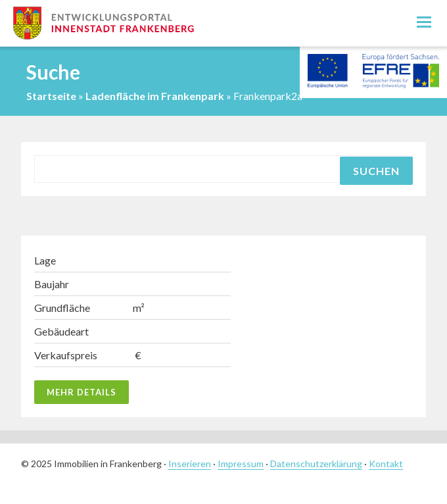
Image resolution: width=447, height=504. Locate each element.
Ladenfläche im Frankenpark (155, 96)
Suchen (376, 171)
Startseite (51, 96)
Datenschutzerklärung (316, 464)
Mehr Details (82, 392)
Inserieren (190, 464)
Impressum (241, 464)
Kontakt (386, 464)
